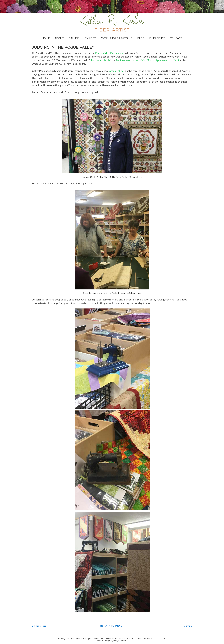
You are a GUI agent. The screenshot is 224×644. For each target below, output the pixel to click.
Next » (188, 627)
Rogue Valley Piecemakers (110, 53)
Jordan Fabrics (116, 71)
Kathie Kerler (112, 22)
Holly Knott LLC (120, 641)
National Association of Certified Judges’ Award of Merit (148, 60)
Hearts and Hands (100, 60)
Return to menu (111, 626)
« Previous (39, 627)
